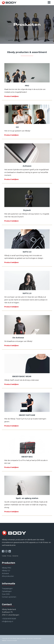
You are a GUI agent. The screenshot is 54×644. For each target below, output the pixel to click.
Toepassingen (7, 589)
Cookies (4, 556)
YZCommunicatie (12, 640)
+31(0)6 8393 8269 (9, 619)
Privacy (9, 556)
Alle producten (8, 576)
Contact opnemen (9, 597)
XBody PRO (7, 568)
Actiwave (5, 573)
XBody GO (6, 571)
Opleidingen (7, 591)
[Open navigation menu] (49, 3)
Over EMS (6, 594)
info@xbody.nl (7, 621)
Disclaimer (15, 556)
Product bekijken (11, 96)
